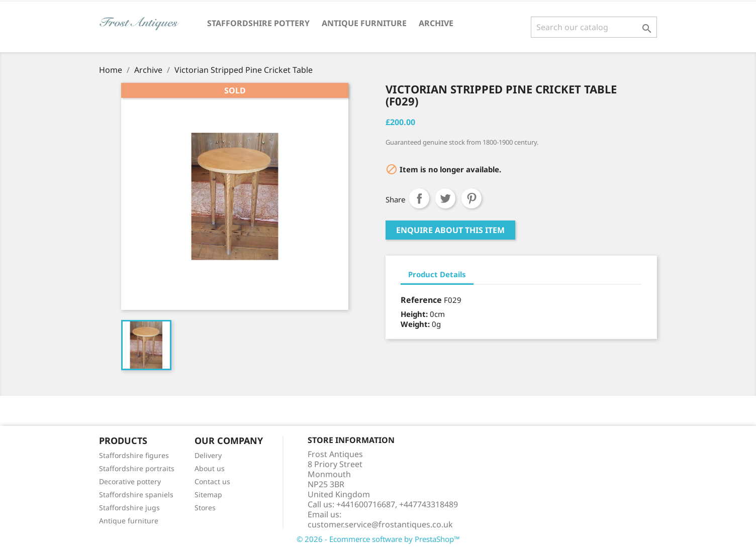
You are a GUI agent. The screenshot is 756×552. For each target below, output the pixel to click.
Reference (421, 300)
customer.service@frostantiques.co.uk (380, 524)
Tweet (445, 198)
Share (419, 198)
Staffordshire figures (134, 455)
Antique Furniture (364, 23)
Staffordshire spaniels (136, 494)
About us (210, 468)
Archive (436, 23)
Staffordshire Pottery (258, 23)
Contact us (212, 481)
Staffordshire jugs (129, 508)
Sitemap (208, 494)
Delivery (208, 455)
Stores (205, 508)
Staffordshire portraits (137, 468)
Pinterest (471, 198)
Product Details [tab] (437, 274)
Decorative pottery (130, 481)
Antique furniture (129, 521)
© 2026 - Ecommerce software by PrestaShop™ (378, 539)
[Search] (594, 27)
